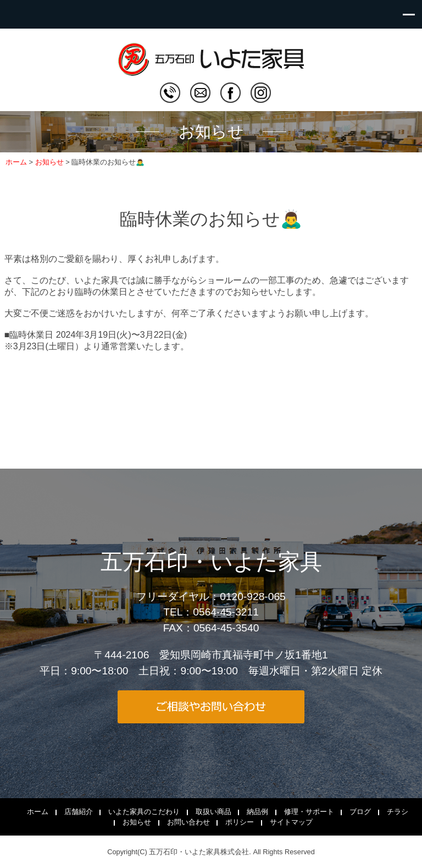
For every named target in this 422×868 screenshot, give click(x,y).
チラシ (398, 812)
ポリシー (240, 822)
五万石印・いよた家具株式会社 (199, 852)
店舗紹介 (79, 812)
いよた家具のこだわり (144, 812)
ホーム (38, 812)
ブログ (360, 812)
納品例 (257, 812)
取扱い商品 (213, 812)
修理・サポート (309, 812)
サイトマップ (291, 822)
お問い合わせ (188, 822)
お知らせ (137, 822)
